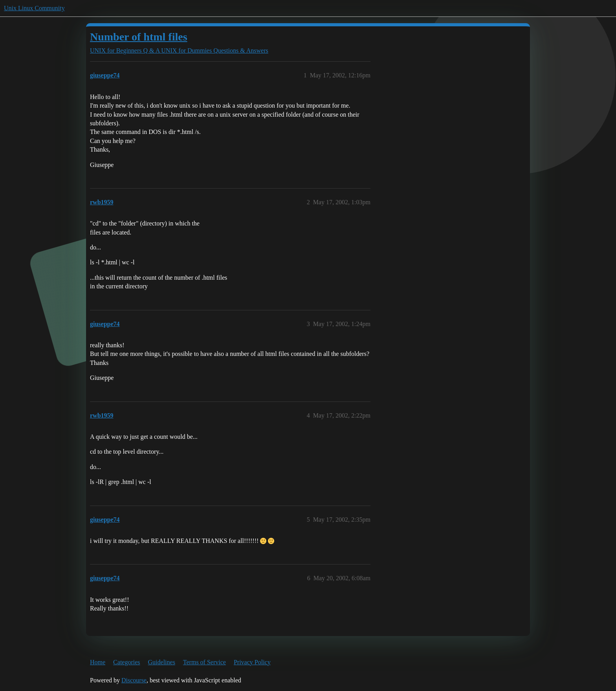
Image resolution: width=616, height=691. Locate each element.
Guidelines (162, 662)
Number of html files (139, 37)
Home (98, 662)
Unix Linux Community (34, 8)
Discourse (134, 680)
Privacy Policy (252, 662)
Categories (126, 662)
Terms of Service (204, 662)
